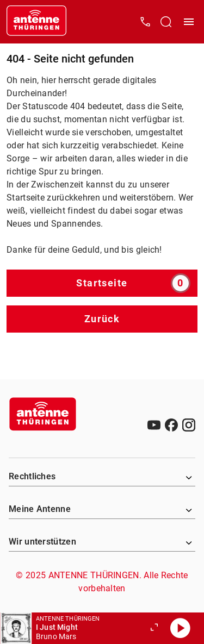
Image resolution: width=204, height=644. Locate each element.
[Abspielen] (180, 628)
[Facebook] (171, 425)
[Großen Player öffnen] (154, 628)
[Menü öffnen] (189, 22)
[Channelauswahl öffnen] (166, 22)
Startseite (133, 283)
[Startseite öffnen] (36, 22)
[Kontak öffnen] (145, 22)
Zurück (102, 319)
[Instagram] (189, 425)
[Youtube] (154, 425)
